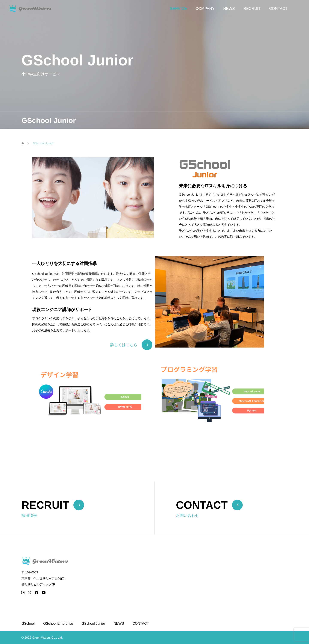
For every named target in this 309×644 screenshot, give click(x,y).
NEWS (229, 9)
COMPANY (205, 9)
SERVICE (178, 9)
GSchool (28, 624)
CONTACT (278, 9)
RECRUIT (252, 9)
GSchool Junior (93, 624)
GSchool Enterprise (58, 624)
